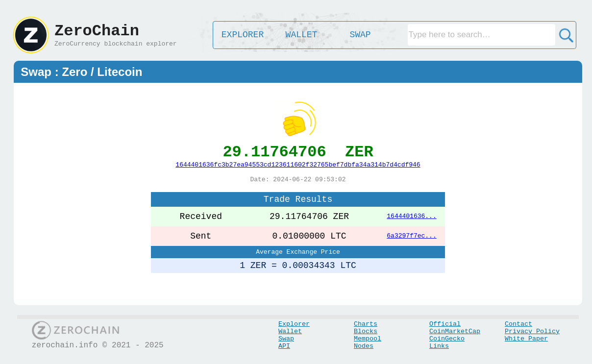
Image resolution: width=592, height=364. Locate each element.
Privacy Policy (532, 331)
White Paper (526, 339)
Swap (286, 339)
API (284, 346)
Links (439, 346)
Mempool (368, 339)
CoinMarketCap (455, 331)
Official (445, 324)
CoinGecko (447, 339)
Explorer (294, 324)
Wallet (290, 331)
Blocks (366, 331)
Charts (366, 324)
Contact (518, 324)
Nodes (364, 346)
